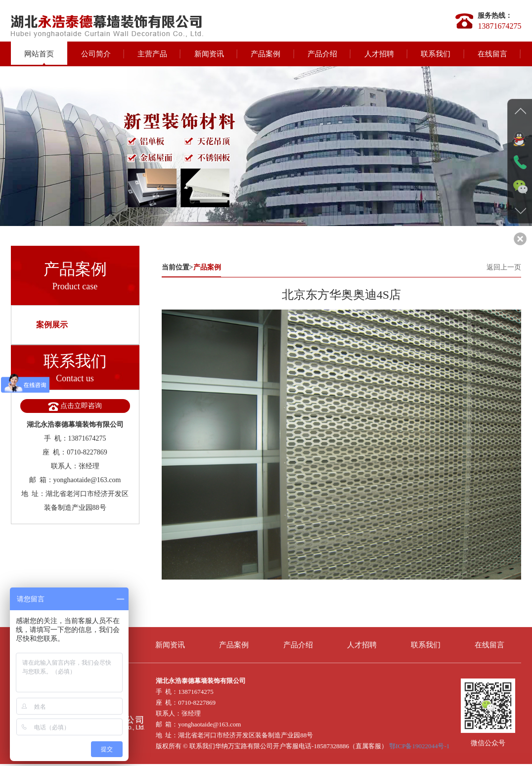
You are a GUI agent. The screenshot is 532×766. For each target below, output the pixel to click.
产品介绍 (322, 54)
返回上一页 (504, 267)
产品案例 (266, 54)
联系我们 (436, 54)
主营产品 (152, 54)
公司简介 (96, 54)
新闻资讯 (209, 54)
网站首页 (39, 54)
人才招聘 (379, 54)
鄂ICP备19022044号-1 (419, 742)
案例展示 (52, 325)
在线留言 (492, 54)
